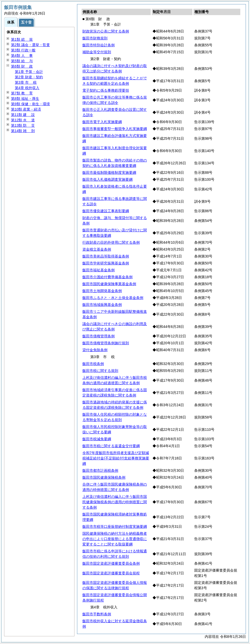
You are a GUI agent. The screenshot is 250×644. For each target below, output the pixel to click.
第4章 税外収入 (27, 88)
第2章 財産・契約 (29, 77)
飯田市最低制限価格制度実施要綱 (109, 173)
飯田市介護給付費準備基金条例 (107, 277)
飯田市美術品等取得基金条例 (106, 256)
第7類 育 (22, 93)
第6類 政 (22, 66)
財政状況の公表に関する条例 (106, 31)
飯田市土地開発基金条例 (102, 291)
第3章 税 (26, 82)
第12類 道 (23, 120)
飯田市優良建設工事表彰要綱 (106, 211)
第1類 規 (22, 39)
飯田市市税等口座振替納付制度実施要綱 (115, 527)
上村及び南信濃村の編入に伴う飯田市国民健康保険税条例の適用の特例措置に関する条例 (115, 502)
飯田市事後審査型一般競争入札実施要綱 (115, 129)
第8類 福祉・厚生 (25, 99)
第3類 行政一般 (23, 50)
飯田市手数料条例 (97, 614)
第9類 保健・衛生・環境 (30, 104)
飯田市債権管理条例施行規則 (106, 343)
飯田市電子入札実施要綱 (102, 122)
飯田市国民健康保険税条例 (104, 477)
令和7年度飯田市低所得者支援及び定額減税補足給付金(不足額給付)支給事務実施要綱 (116, 458)
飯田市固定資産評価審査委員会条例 (111, 563)
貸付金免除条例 (95, 350)
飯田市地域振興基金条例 (102, 305)
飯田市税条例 (93, 364)
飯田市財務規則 (95, 38)
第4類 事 (22, 56)
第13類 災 (23, 125)
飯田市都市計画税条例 (100, 470)
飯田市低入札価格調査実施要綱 (107, 179)
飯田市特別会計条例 (99, 45)
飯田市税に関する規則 (100, 371)
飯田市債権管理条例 (99, 336)
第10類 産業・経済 (26, 109)
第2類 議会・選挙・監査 (30, 45)
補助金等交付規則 (97, 52)
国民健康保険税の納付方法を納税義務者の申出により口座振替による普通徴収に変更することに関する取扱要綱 (115, 539)
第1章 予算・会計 (29, 72)
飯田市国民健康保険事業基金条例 (109, 284)
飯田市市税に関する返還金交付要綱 (111, 446)
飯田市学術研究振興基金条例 (106, 263)
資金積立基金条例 (97, 249)
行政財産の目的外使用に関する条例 (111, 242)
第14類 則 (23, 131)
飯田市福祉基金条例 (99, 270)
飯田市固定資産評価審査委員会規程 (111, 573)
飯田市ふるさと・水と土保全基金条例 (113, 298)
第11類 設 (23, 115)
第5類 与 (22, 61)
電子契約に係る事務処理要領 (106, 90)
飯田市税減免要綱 (97, 439)
